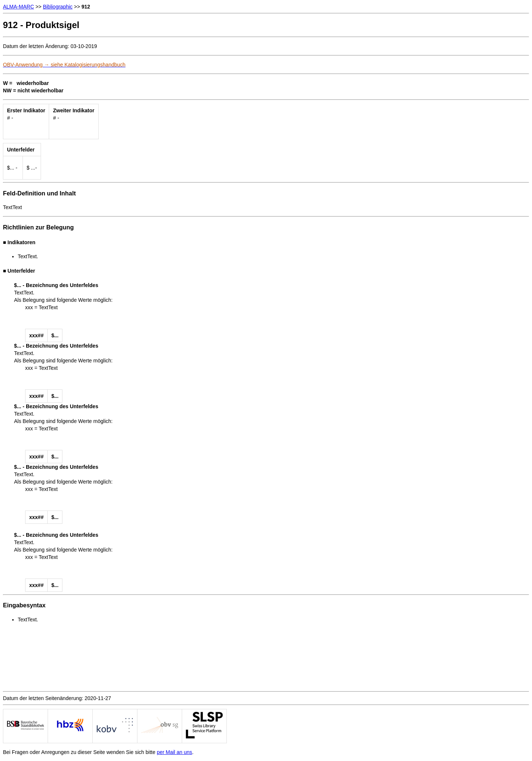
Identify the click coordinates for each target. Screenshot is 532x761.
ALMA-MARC (18, 7)
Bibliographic (58, 7)
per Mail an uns (174, 752)
